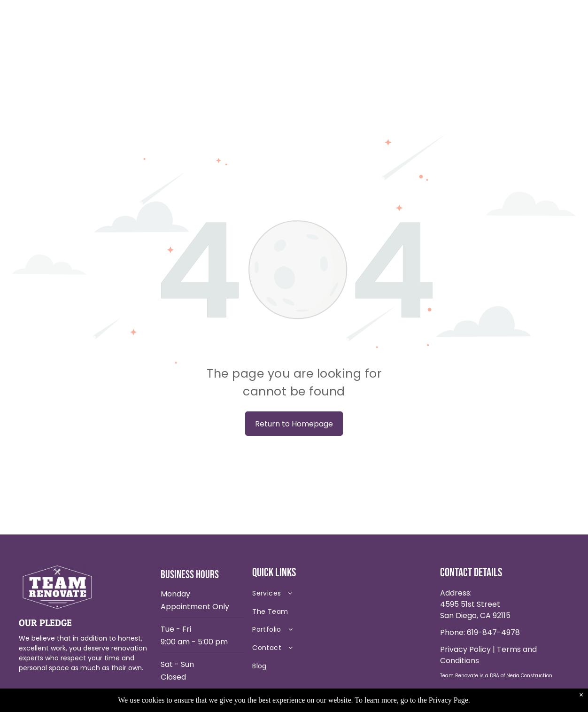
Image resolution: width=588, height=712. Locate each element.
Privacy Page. (449, 700)
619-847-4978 (493, 632)
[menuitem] (318, 596)
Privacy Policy (465, 649)
